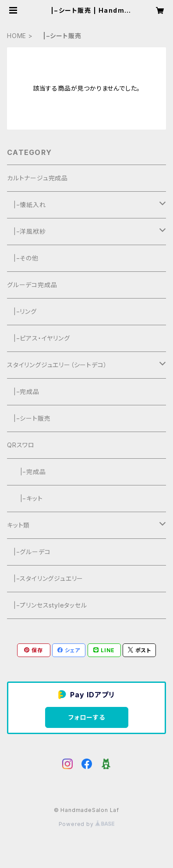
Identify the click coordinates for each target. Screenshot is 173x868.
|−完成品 (23, 392)
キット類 (18, 525)
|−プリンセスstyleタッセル (47, 605)
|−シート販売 (29, 418)
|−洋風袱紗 (26, 231)
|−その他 (23, 258)
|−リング (22, 311)
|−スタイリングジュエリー (45, 578)
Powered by (87, 824)
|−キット (25, 498)
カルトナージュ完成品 (37, 178)
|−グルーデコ (29, 552)
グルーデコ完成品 (32, 285)
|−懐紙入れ (26, 205)
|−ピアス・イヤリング (39, 338)
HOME (17, 36)
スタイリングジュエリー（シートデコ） (57, 365)
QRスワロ (21, 445)
